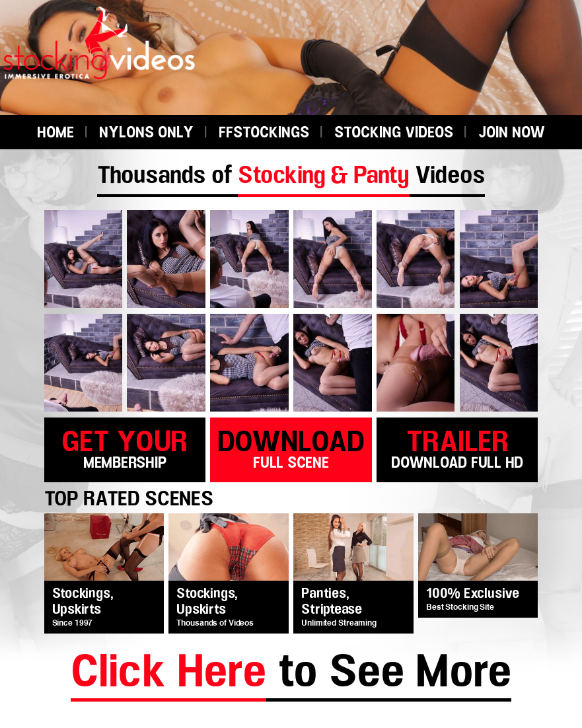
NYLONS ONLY (146, 133)
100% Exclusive (473, 594)
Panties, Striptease (332, 602)
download (291, 448)
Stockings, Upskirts (83, 602)
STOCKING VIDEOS (394, 133)
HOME (55, 133)
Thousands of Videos (291, 176)
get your (125, 448)
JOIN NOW (512, 133)
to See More (291, 675)
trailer (457, 448)
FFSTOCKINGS (264, 133)
